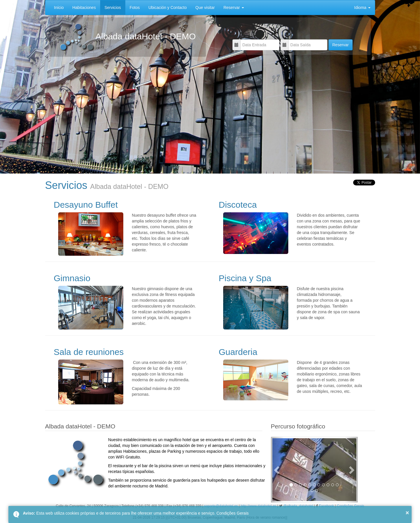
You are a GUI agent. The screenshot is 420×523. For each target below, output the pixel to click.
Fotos (135, 8)
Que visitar (205, 8)
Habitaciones (84, 8)
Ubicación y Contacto (168, 8)
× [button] (407, 513)
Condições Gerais (233, 513)
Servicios (113, 8)
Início (59, 8)
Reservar (234, 8)
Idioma (362, 8)
